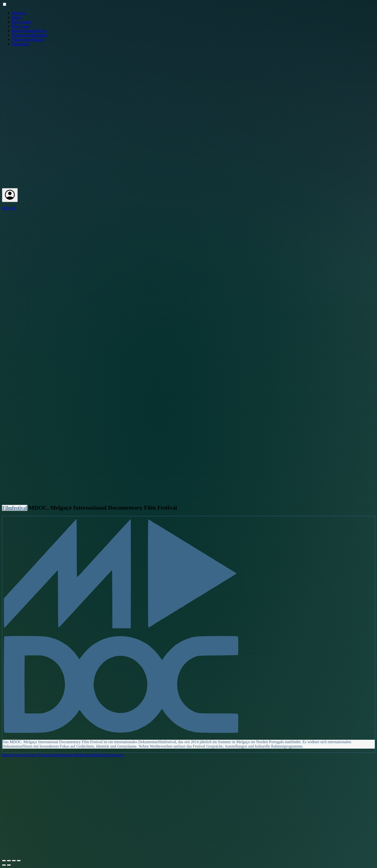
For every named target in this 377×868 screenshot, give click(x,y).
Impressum (21, 44)
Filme (16, 17)
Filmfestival (15, 508)
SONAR (9, 208)
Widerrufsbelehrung (28, 40)
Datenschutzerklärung (29, 31)
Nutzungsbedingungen (30, 35)
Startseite (19, 13)
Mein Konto (21, 22)
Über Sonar (21, 26)
